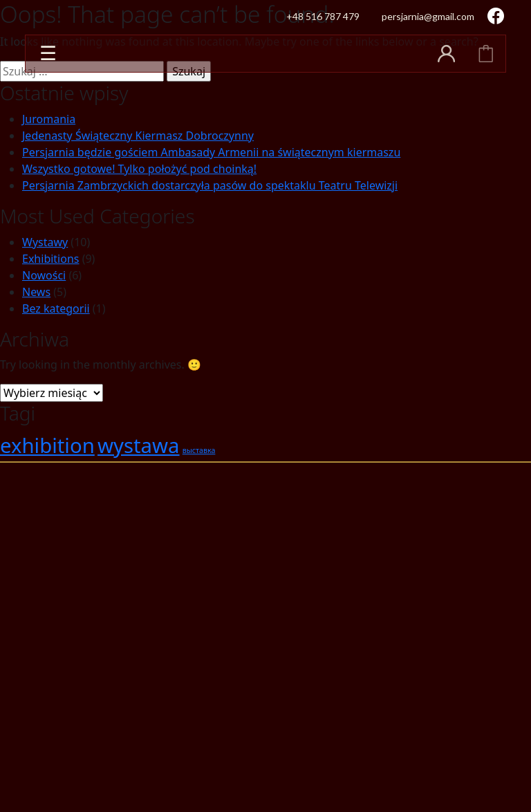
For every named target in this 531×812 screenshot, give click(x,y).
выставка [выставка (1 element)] (199, 450)
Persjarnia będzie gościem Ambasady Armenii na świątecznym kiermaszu (211, 152)
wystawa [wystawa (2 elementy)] (139, 445)
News (36, 292)
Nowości (44, 275)
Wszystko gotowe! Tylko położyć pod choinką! (139, 169)
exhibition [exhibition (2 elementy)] (47, 445)
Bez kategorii (56, 308)
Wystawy (45, 242)
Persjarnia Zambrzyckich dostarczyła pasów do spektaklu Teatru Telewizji (210, 185)
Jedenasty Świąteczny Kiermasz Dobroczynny (138, 136)
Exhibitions (50, 259)
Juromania (49, 119)
